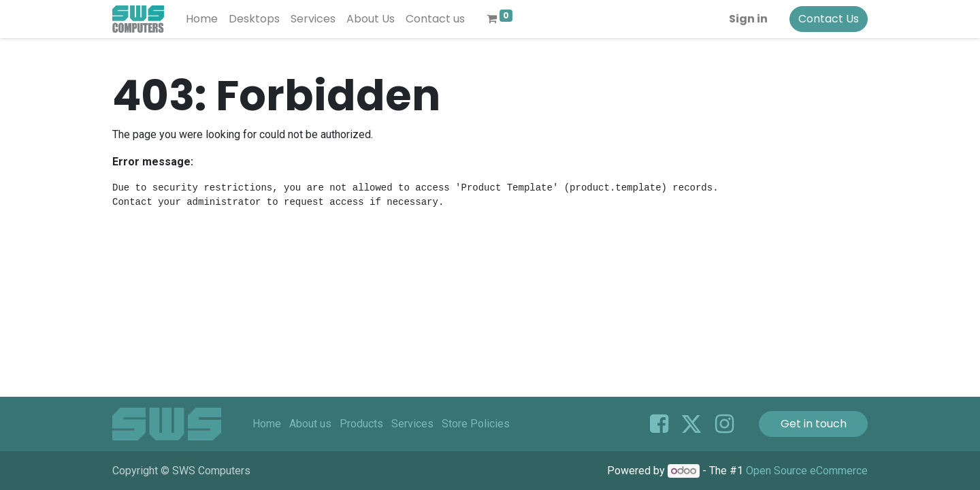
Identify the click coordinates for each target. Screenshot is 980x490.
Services (412, 424)
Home (267, 424)
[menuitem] (202, 19)
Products (361, 424)
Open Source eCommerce (807, 471)
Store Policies (476, 424)
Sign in (748, 19)
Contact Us (829, 19)
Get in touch (814, 424)
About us (310, 424)
